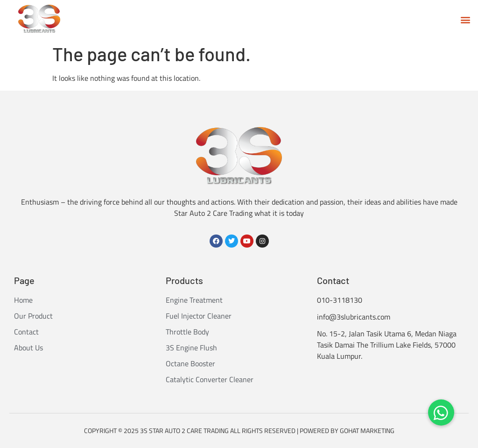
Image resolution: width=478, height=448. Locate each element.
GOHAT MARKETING (367, 430)
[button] (466, 19)
